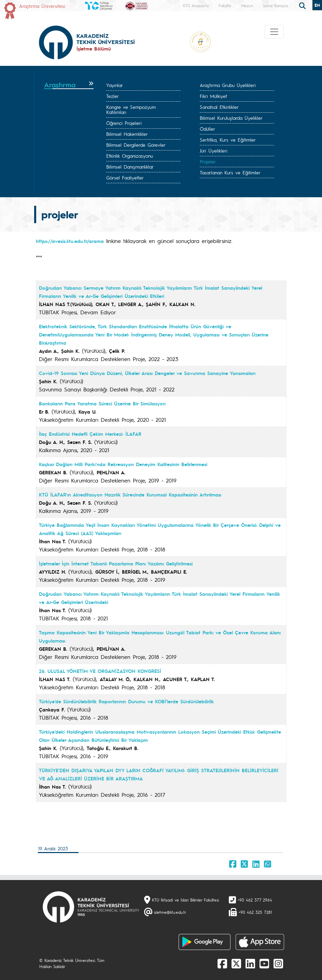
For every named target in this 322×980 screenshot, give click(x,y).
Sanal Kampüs (276, 5)
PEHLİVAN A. (111, 472)
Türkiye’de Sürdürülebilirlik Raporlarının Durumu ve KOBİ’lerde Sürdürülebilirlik (126, 701)
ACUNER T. (175, 679)
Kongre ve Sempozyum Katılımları (131, 109)
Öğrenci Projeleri (124, 123)
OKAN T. (105, 304)
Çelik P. (117, 351)
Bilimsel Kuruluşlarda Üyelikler (231, 118)
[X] (236, 963)
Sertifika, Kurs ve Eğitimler (228, 140)
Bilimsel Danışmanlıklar (130, 167)
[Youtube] (264, 963)
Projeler (208, 161)
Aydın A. (48, 351)
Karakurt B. (126, 748)
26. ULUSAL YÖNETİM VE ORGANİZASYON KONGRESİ (100, 671)
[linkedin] (250, 963)
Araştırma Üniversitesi (42, 6)
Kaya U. (87, 412)
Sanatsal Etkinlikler (219, 107)
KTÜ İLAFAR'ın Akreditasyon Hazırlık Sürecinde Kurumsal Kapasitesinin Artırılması (130, 494)
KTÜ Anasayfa (196, 5)
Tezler (113, 96)
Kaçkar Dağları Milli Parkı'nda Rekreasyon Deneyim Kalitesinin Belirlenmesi (123, 464)
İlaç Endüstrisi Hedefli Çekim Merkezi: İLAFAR (90, 434)
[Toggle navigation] (274, 32)
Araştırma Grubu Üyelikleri (228, 85)
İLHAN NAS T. (55, 679)
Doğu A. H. (51, 442)
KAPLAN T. (203, 679)
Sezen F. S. (80, 442)
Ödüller (207, 129)
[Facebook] (222, 963)
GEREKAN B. (53, 472)
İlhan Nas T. (52, 541)
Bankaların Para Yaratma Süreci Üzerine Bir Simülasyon (102, 403)
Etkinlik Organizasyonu (130, 156)
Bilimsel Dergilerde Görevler (136, 145)
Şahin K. (70, 351)
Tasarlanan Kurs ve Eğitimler (230, 172)
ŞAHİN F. (156, 304)
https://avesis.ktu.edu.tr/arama (70, 241)
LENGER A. (130, 304)
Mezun (247, 5)
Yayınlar (115, 85)
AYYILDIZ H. (52, 572)
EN (317, 5)
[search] (303, 5)
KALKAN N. (182, 304)
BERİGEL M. (135, 572)
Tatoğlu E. (98, 748)
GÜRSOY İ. (107, 572)
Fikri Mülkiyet (213, 96)
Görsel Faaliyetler (125, 177)
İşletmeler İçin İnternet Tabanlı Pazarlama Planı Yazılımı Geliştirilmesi (116, 563)
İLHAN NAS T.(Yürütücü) (66, 304)
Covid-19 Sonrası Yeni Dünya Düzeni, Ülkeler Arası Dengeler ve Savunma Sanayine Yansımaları (147, 373)
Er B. (44, 412)
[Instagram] (278, 963)
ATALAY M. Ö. (115, 679)
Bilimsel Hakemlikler (127, 134)
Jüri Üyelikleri (214, 150)
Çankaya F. (52, 709)
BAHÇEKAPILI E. (169, 572)
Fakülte (225, 5)
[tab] (69, 85)
